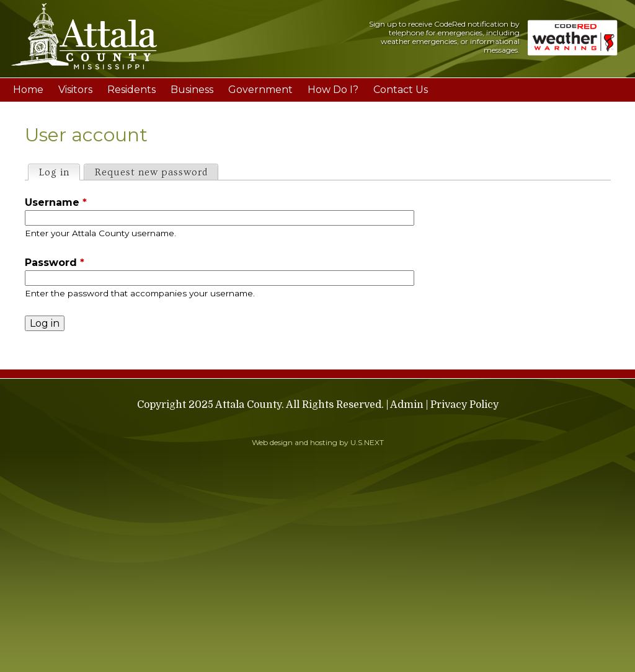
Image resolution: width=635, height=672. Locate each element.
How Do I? (333, 90)
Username (56, 202)
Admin (407, 405)
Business (192, 90)
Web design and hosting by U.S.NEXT (318, 442)
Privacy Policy (464, 405)
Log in (59, 171)
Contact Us (401, 90)
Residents (131, 90)
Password (55, 263)
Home (28, 90)
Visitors (75, 90)
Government (260, 90)
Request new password (151, 172)
